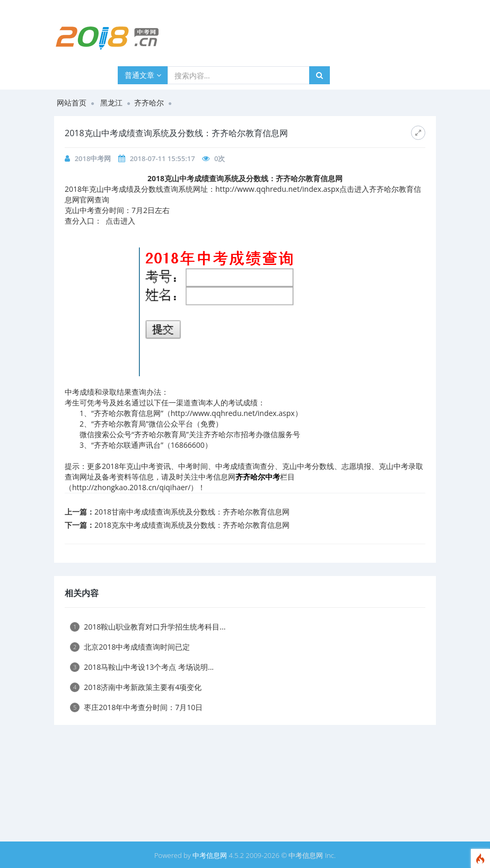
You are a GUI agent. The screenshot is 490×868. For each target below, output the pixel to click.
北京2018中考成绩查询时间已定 (130, 647)
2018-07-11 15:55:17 (163, 158)
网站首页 (72, 103)
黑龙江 (111, 103)
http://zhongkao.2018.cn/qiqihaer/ (131, 487)
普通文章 (143, 75)
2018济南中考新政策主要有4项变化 (136, 687)
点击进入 (120, 221)
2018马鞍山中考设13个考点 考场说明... (142, 667)
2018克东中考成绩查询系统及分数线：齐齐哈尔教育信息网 (192, 525)
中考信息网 (210, 855)
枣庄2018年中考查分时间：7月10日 (136, 707)
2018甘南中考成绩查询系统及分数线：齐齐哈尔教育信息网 (192, 512)
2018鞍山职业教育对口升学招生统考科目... (148, 627)
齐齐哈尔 (149, 103)
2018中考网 (93, 158)
